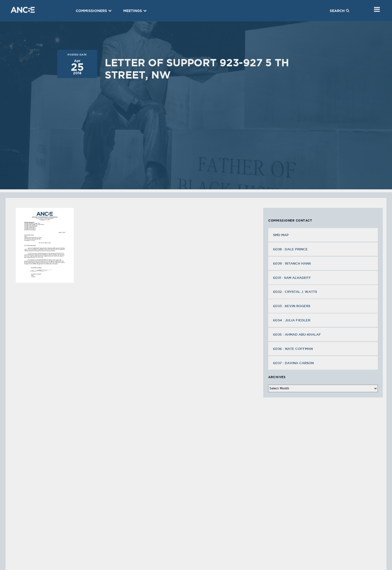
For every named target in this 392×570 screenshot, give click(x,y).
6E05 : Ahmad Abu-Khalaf (297, 334)
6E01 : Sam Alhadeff (292, 278)
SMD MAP (281, 235)
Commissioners (94, 11)
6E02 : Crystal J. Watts (295, 292)
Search (339, 11)
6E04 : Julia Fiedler (292, 320)
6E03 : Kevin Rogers (292, 306)
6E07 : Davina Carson (294, 363)
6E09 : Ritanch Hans (292, 263)
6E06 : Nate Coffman (293, 349)
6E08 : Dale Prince (291, 249)
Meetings (135, 11)
